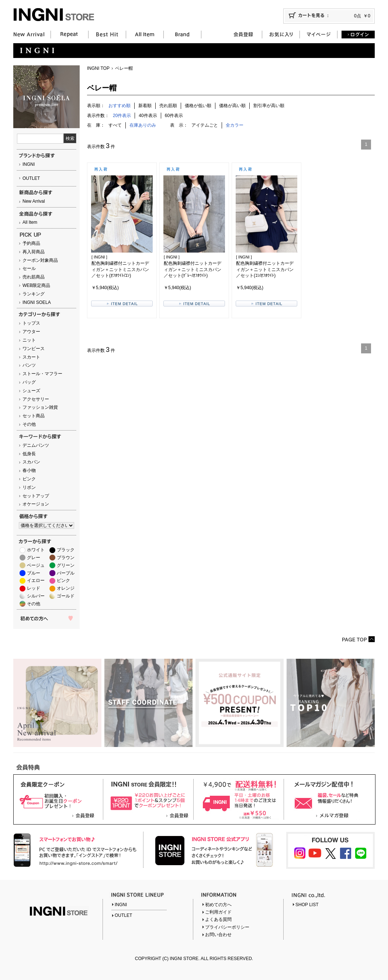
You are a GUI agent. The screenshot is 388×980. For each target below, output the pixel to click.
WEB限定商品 (36, 285)
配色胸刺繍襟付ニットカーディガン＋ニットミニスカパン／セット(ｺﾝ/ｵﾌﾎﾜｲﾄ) (265, 270)
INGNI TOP (98, 68)
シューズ (31, 391)
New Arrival (34, 201)
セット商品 (34, 416)
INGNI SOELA (37, 302)
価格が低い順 (198, 106)
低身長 (29, 454)
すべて (115, 125)
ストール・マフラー (42, 374)
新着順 (145, 106)
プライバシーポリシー (227, 927)
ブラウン (66, 558)
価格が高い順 (232, 106)
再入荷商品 (34, 252)
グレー (34, 558)
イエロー (36, 580)
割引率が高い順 (269, 106)
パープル (66, 573)
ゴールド (66, 596)
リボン (29, 487)
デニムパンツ (36, 445)
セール (29, 268)
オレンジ (66, 588)
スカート (31, 357)
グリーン (66, 565)
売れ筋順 (168, 106)
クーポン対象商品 (40, 260)
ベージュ (36, 565)
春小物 (29, 470)
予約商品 (31, 243)
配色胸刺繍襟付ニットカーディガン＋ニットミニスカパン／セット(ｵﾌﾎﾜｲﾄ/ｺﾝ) (120, 270)
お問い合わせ (218, 935)
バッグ (29, 382)
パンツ (29, 365)
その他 (29, 424)
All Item (30, 222)
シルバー (36, 596)
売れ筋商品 (34, 277)
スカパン (31, 462)
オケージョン (36, 504)
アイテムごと (205, 125)
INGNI (29, 164)
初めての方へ (218, 905)
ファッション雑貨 (40, 407)
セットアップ (36, 496)
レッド (34, 588)
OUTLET (31, 178)
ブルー (34, 573)
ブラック (66, 550)
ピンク (29, 479)
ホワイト (36, 550)
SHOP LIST (307, 905)
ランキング (34, 294)
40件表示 (148, 116)
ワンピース (34, 349)
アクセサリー (36, 399)
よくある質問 (218, 919)
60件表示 (174, 116)
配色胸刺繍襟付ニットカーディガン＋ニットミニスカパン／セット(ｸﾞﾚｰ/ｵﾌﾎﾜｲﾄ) (193, 270)
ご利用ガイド (218, 912)
